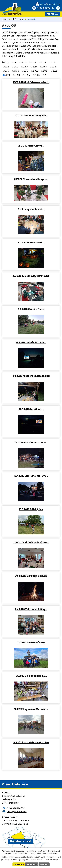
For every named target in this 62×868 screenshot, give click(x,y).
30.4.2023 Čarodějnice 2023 (31, 576)
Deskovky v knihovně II (31, 209)
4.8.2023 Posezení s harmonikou (31, 376)
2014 (35, 67)
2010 (54, 63)
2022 (55, 71)
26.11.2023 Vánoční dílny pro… (31, 179)
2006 (14, 63)
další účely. (53, 853)
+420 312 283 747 (45, 8)
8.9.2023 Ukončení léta (31, 309)
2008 (34, 63)
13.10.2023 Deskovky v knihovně (31, 276)
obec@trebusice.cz (50, 4)
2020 (36, 71)
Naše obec (18, 19)
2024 (17, 75)
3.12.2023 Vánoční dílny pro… (31, 116)
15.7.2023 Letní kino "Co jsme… (31, 476)
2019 (26, 71)
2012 (16, 67)
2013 (26, 67)
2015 (44, 67)
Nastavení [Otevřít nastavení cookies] (44, 864)
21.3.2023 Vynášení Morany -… (31, 709)
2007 (24, 63)
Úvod (5, 19)
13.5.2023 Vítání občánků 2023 (31, 542)
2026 (37, 75)
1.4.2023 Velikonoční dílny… (31, 676)
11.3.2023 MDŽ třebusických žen (31, 742)
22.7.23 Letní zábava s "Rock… (31, 443)
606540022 (19, 56)
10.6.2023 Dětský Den (31, 509)
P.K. (46, 75)
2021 (45, 71)
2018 (17, 71)
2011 (7, 67)
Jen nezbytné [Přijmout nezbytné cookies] (32, 864)
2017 (7, 71)
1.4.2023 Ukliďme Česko (31, 643)
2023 (7, 75)
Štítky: (5, 62)
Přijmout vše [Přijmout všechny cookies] (19, 864)
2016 (54, 67)
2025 (27, 75)
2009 (44, 63)
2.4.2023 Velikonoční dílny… (31, 609)
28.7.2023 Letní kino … (31, 409)
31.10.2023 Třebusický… (31, 242)
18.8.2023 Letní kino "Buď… (31, 342)
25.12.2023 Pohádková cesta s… (31, 82)
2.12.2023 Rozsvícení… (31, 146)
